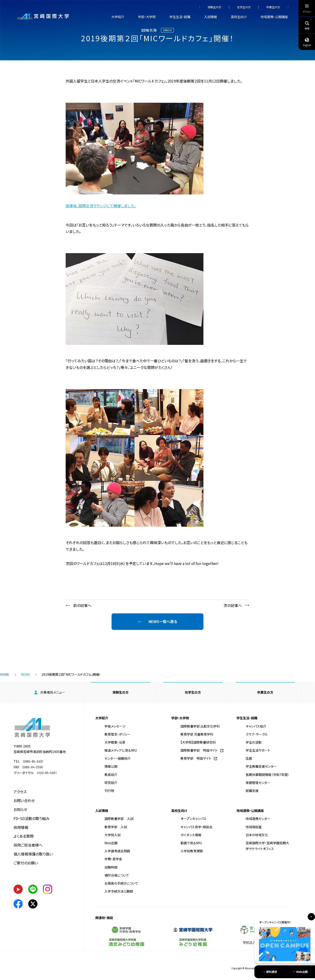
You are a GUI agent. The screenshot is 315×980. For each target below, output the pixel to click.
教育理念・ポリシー (118, 734)
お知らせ (20, 809)
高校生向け (239, 17)
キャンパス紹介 (256, 726)
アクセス (20, 792)
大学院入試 (112, 835)
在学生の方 (244, 7)
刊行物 (109, 791)
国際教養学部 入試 (119, 819)
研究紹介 (111, 783)
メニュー (307, 9)
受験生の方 (214, 7)
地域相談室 (254, 827)
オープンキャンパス (193, 819)
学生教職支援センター (261, 766)
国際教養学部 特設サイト (199, 750)
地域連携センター (258, 819)
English (307, 42)
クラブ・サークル (257, 734)
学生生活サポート (258, 750)
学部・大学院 (147, 17)
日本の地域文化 (257, 835)
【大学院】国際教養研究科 (198, 742)
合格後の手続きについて (121, 883)
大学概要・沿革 (115, 742)
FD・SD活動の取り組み (32, 818)
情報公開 (111, 766)
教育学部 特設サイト (196, 758)
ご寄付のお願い (26, 863)
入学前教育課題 (192, 851)
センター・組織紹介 (118, 758)
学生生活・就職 (180, 17)
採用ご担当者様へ (28, 845)
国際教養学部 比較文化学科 (200, 726)
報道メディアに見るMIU (121, 750)
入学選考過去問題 (117, 851)
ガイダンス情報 (191, 835)
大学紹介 (118, 17)
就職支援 (252, 791)
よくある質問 (24, 836)
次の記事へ (233, 605)
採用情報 (21, 827)
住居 (249, 758)
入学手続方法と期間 (119, 891)
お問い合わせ (24, 800)
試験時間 (111, 867)
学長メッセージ (115, 726)
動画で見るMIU (191, 843)
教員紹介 (111, 775)
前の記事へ (82, 605)
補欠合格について (117, 875)
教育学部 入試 (116, 827)
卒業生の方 (273, 7)
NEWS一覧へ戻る (163, 621)
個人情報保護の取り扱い (33, 854)
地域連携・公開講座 (274, 17)
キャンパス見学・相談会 (196, 827)
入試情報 (211, 17)
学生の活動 (254, 742)
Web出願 (111, 843)
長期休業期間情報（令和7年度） (267, 775)
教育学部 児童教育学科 (197, 734)
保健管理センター (258, 783)
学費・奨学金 (113, 859)
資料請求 (272, 972)
